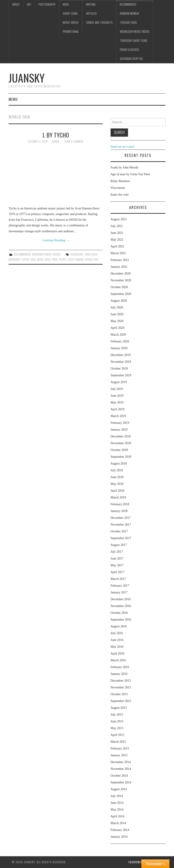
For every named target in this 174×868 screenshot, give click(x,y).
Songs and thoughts (99, 23)
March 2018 (118, 497)
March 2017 (118, 579)
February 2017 (120, 586)
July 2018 (117, 470)
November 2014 (121, 769)
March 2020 (118, 335)
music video (44, 260)
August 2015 (119, 708)
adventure (77, 254)
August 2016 (119, 626)
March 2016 (118, 660)
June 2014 (117, 803)
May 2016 (117, 647)
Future (25, 260)
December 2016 (121, 599)
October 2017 (119, 531)
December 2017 (121, 518)
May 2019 (117, 402)
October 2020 (119, 287)
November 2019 (121, 362)
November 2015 (121, 687)
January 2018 (119, 511)
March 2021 (118, 253)
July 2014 (117, 796)
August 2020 (119, 301)
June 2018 (117, 477)
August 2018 (119, 464)
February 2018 (120, 504)
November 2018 (121, 443)
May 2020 (117, 321)
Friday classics (129, 50)
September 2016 (121, 620)
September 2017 (121, 538)
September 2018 (121, 457)
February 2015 (120, 748)
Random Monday (129, 13)
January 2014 (119, 837)
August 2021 (119, 219)
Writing (91, 4)
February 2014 (120, 830)
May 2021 (117, 240)
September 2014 (121, 782)
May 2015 (117, 728)
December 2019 (121, 355)
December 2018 (121, 436)
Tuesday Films (128, 23)
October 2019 (119, 369)
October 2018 (119, 450)
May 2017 (117, 565)
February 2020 (120, 341)
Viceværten (118, 188)
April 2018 (117, 491)
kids (33, 260)
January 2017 (119, 592)
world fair (92, 260)
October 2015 (119, 694)
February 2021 (120, 260)
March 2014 (118, 823)
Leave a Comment (74, 141)
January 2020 (119, 348)
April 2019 (117, 409)
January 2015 (119, 755)
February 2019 (120, 423)
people (63, 260)
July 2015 (117, 715)
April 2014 (117, 816)
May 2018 (117, 484)
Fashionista (137, 862)
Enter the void (120, 195)
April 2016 (117, 653)
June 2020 (117, 314)
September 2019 (121, 375)
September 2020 (121, 294)
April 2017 (117, 572)
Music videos (71, 23)
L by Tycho (56, 135)
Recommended (128, 4)
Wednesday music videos (135, 32)
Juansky (27, 78)
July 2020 (117, 307)
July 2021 (117, 226)
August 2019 (119, 382)
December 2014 (121, 762)
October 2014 (119, 776)
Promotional (71, 32)
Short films (70, 13)
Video (66, 4)
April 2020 (117, 328)
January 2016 (119, 674)
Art (29, 4)
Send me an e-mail (122, 147)
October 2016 (119, 613)
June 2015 (117, 721)
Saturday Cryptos (131, 59)
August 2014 (119, 789)
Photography (47, 4)
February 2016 (120, 667)
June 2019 (117, 396)
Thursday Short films (134, 41)
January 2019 (119, 430)
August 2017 (119, 545)
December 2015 (121, 681)
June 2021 (117, 233)
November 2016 (121, 606)
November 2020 (121, 280)
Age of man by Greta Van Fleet (130, 174)
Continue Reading (56, 240)
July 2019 (117, 389)
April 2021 (117, 246)
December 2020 (121, 274)
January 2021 (119, 267)
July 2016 (117, 633)
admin (55, 141)
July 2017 (117, 552)
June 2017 (117, 559)
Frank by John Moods (124, 167)
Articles (91, 13)
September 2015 (121, 701)
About (16, 4)
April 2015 (117, 735)
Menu (13, 99)
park (55, 260)
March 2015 (118, 742)
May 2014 (117, 810)
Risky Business (120, 181)
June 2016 (117, 640)
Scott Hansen (76, 260)
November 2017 (121, 525)
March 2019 (118, 416)
